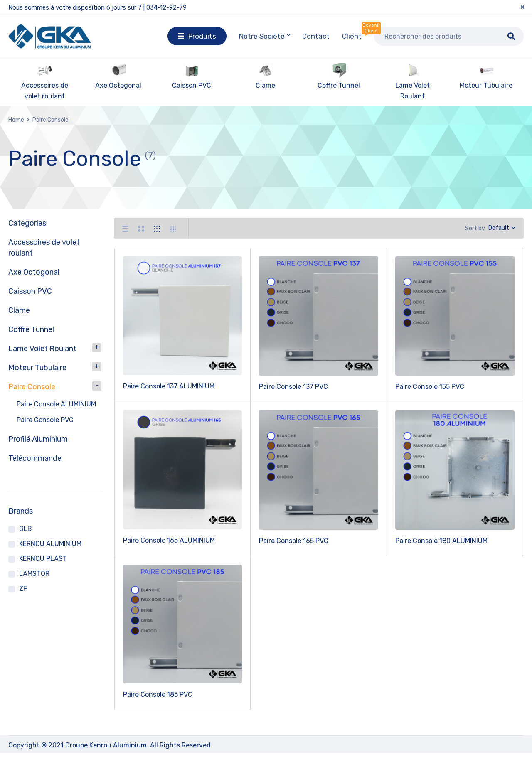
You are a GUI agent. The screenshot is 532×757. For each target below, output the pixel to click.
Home (16, 120)
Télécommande (35, 458)
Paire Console (32, 387)
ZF (23, 589)
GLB (26, 529)
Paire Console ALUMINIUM (56, 404)
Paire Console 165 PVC (294, 545)
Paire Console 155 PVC (430, 391)
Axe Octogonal (118, 85)
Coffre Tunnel (339, 85)
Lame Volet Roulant (42, 349)
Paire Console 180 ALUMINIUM (441, 545)
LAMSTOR (34, 574)
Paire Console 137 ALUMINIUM (169, 390)
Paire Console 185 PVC (158, 699)
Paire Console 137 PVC (293, 391)
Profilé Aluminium (38, 439)
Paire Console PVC (45, 420)
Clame (265, 85)
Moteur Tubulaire (486, 85)
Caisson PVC (192, 85)
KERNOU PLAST (43, 559)
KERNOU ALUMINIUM (50, 544)
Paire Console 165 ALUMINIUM (169, 544)
